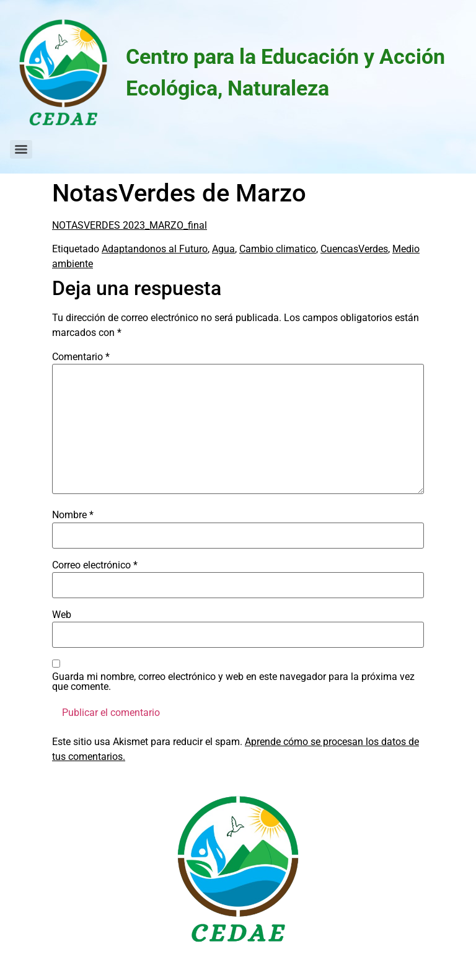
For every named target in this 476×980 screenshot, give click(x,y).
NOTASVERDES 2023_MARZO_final (130, 225)
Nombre (73, 515)
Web (62, 615)
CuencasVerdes (354, 249)
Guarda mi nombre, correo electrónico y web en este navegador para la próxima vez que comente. (233, 682)
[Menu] (21, 149)
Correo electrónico (95, 565)
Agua (223, 249)
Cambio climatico (278, 249)
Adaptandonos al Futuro (155, 249)
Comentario (81, 357)
